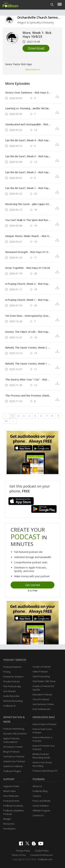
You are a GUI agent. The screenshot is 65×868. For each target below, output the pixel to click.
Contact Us (38, 815)
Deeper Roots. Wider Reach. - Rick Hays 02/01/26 (28, 236)
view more (33, 69)
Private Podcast (12, 681)
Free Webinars (11, 796)
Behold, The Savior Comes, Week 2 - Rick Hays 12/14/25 (28, 347)
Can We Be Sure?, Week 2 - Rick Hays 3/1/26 (28, 172)
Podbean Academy (13, 806)
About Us (37, 786)
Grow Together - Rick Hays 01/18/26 (28, 268)
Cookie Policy (42, 851)
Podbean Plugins (12, 771)
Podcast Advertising (14, 729)
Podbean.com (45, 859)
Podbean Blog (40, 791)
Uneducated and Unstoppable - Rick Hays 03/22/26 (28, 124)
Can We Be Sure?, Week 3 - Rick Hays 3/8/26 (28, 156)
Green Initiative (41, 806)
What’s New (9, 791)
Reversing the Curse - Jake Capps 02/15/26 (28, 204)
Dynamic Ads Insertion (15, 734)
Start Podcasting (41, 676)
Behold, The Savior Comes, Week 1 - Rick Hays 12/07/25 (28, 363)
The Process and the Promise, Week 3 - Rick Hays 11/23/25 (28, 395)
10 (6, 421)
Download (36, 48)
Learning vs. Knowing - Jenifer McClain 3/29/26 (28, 108)
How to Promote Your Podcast (44, 747)
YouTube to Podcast (14, 756)
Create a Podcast (42, 667)
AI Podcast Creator (13, 747)
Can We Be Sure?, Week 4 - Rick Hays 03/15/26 (28, 140)
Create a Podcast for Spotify (43, 688)
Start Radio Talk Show (44, 681)
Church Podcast (41, 699)
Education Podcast (42, 694)
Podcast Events (11, 801)
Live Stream (9, 691)
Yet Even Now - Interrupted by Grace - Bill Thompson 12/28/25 (28, 316)
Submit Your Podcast (14, 761)
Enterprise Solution (13, 677)
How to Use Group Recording (42, 764)
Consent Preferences (42, 855)
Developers (9, 829)
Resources (9, 824)
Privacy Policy (23, 851)
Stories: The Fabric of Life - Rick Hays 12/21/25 (28, 332)
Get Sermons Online (43, 704)
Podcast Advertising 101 (45, 771)
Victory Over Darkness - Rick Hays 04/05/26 (28, 92)
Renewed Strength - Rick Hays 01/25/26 (28, 252)
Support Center (11, 786)
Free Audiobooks (42, 709)
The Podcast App (12, 686)
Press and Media (42, 801)
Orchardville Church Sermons (39, 17)
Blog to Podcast (11, 752)
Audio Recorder (11, 696)
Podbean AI (9, 706)
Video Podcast (40, 672)
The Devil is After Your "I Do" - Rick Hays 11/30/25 (28, 379)
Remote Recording (13, 701)
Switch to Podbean (13, 766)
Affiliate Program (41, 810)
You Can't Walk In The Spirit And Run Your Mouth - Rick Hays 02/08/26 (28, 220)
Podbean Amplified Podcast (13, 812)
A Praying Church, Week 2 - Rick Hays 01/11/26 (28, 284)
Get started (33, 585)
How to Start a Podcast (44, 724)
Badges (7, 819)
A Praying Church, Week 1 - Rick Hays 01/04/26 (28, 300)
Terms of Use (19, 855)
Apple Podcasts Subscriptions (11, 740)
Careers (37, 796)
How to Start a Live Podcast (42, 731)
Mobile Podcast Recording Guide (41, 756)
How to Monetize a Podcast (42, 739)
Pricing (7, 672)
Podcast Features (12, 667)
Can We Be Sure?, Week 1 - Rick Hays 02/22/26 (28, 188)
